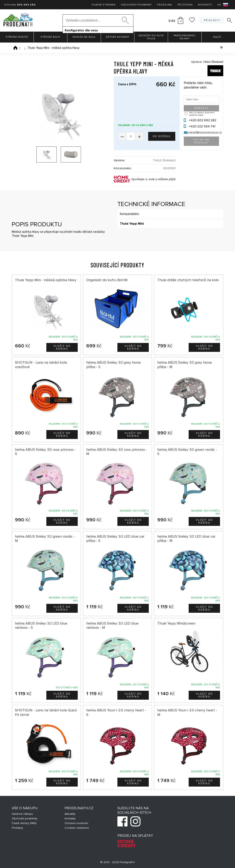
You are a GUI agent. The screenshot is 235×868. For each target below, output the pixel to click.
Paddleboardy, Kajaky (185, 37)
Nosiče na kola (84, 37)
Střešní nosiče (17, 37)
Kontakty (205, 5)
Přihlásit (212, 20)
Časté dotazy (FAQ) (24, 823)
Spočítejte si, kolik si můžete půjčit (153, 179)
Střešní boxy (50, 37)
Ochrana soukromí (76, 823)
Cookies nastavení (77, 828)
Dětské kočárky (118, 37)
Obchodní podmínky (136, 5)
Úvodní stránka (15, 48)
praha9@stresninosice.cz (204, 132)
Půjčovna (185, 5)
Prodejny (17, 828)
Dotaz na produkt (201, 141)
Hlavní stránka (104, 5)
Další (218, 37)
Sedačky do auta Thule (151, 37)
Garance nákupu (22, 814)
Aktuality (70, 814)
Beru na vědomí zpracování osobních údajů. (202, 114)
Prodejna (165, 5)
